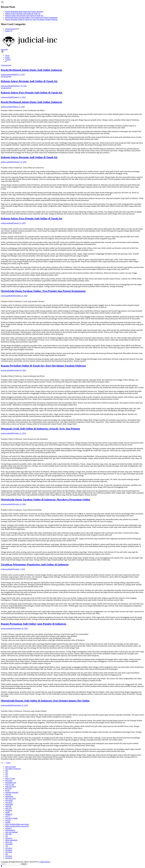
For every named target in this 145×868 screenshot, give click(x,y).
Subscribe (4, 49)
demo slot (9, 842)
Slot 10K (8, 834)
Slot (7, 771)
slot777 (8, 816)
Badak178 (9, 814)
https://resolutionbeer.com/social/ (17, 826)
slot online (9, 800)
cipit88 (8, 822)
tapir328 (8, 806)
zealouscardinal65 (7, 74)
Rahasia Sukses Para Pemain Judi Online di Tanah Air (24, 15)
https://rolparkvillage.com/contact (17, 824)
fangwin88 (9, 804)
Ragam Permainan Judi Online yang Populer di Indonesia (34, 624)
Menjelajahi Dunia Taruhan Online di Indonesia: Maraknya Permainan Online (45, 499)
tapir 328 (8, 808)
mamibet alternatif (12, 792)
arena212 (9, 828)
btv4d (7, 790)
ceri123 (8, 820)
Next (9, 763)
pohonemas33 (10, 830)
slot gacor (9, 838)
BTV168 (8, 788)
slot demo (9, 810)
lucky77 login (10, 779)
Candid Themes (45, 862)
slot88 (7, 812)
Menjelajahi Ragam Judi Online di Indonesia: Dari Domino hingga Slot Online (45, 701)
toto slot (8, 794)
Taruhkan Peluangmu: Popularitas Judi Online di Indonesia (35, 564)
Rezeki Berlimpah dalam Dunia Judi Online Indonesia (24, 12)
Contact (8, 59)
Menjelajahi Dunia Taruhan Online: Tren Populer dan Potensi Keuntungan (31, 17)
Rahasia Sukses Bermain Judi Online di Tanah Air (23, 14)
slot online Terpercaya (13, 769)
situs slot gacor (11, 767)
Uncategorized (10, 29)
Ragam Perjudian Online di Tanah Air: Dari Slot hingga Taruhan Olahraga (31, 19)
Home (7, 56)
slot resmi (9, 802)
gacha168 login (11, 782)
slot (7, 773)
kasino (8, 31)
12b (7, 846)
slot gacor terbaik (11, 818)
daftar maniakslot (11, 840)
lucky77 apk (10, 784)
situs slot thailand (11, 832)
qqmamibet (9, 796)
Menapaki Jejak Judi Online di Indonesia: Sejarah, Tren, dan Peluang (40, 429)
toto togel (9, 781)
